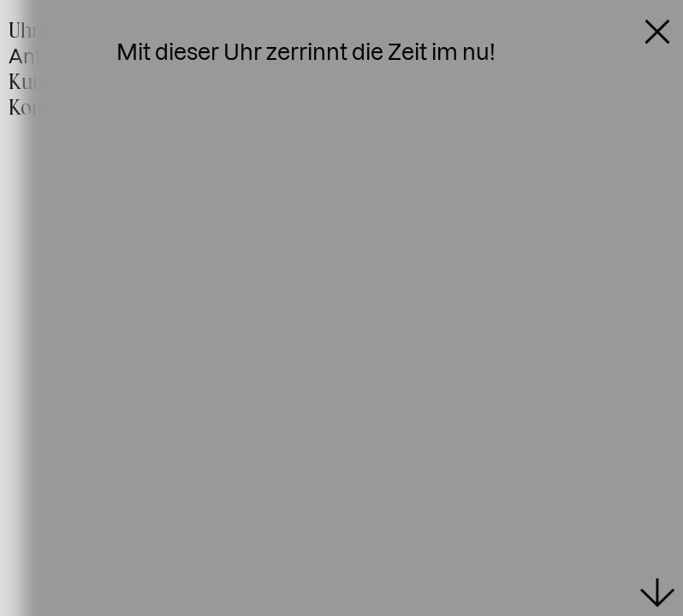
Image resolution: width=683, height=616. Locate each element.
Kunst (34, 81)
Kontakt (42, 107)
